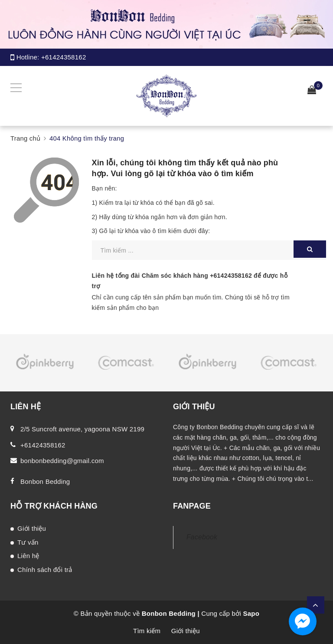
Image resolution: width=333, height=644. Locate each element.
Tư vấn (28, 542)
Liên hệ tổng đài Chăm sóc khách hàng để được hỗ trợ (190, 281)
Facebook (202, 537)
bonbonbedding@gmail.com (62, 461)
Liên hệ (28, 556)
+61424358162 (64, 57)
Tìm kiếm (147, 631)
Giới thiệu (32, 528)
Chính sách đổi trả (45, 570)
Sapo (251, 613)
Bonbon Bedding (45, 481)
